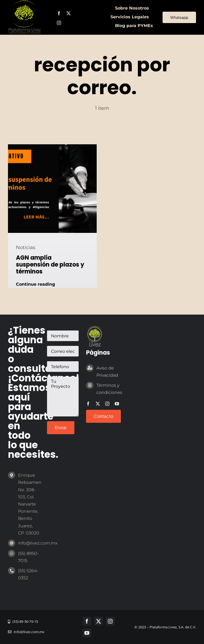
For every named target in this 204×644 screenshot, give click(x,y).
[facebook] (59, 13)
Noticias (26, 247)
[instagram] (59, 23)
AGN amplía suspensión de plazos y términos (50, 265)
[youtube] (117, 404)
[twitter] (69, 13)
